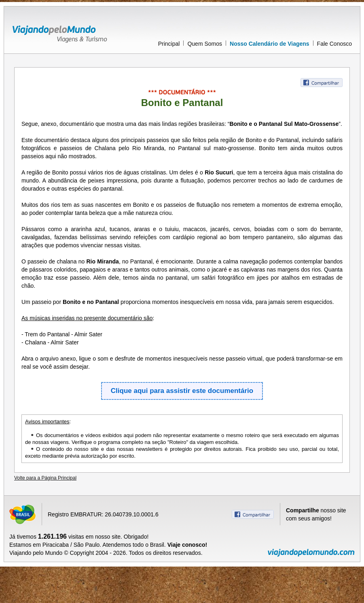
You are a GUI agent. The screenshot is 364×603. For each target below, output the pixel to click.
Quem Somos (205, 44)
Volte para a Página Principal (45, 478)
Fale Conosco (334, 44)
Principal (169, 44)
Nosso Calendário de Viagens (270, 44)
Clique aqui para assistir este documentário (182, 391)
